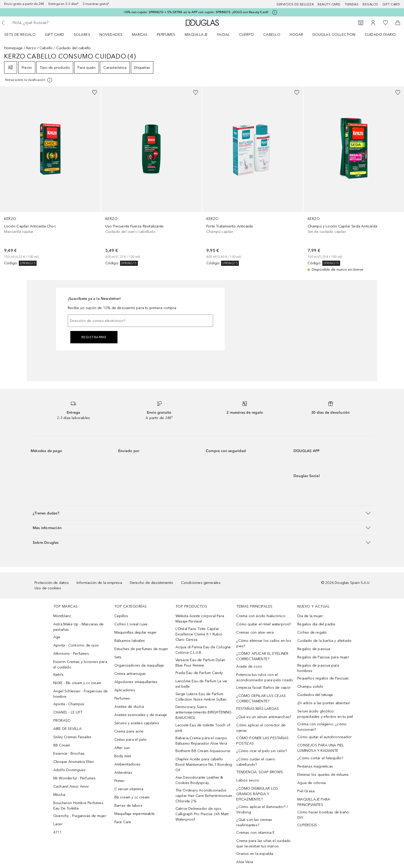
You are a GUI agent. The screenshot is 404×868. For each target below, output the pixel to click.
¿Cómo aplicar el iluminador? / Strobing (262, 810)
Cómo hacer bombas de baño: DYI (323, 815)
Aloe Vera (245, 862)
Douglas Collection (334, 35)
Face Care (123, 822)
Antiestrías (123, 773)
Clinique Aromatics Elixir (74, 762)
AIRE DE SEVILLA (68, 729)
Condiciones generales (201, 583)
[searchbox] (50, 23)
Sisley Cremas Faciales (72, 737)
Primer (120, 781)
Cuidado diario (380, 35)
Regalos (370, 4)
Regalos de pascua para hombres (318, 668)
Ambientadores (128, 764)
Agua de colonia (312, 783)
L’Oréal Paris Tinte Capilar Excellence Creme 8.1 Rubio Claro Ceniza (199, 634)
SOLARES (82, 35)
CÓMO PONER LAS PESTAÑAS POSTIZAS (262, 741)
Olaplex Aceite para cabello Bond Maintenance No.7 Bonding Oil (204, 765)
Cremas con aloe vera (255, 632)
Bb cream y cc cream (132, 797)
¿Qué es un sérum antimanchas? (264, 717)
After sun (122, 748)
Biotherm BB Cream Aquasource (203, 751)
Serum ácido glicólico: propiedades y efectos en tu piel (325, 714)
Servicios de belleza (295, 4)
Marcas (140, 35)
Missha (59, 795)
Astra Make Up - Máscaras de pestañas (78, 627)
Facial (224, 35)
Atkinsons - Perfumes (71, 654)
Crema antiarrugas (130, 674)
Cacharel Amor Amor (71, 786)
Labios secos (247, 780)
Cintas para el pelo (131, 740)
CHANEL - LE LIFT (68, 712)
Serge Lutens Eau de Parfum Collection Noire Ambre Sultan (201, 697)
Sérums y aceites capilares (137, 723)
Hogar (296, 35)
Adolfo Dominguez (69, 770)
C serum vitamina (129, 789)
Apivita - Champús (69, 704)
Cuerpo (247, 35)
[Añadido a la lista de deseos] (95, 92)
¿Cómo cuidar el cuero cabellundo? (256, 762)
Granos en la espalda (255, 854)
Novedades (111, 35)
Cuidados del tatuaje (315, 695)
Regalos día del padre (316, 624)
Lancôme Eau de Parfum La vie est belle (201, 684)
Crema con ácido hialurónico (261, 616)
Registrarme (94, 337)
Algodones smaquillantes (136, 682)
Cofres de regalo (312, 632)
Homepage (14, 48)
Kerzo (31, 48)
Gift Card (55, 35)
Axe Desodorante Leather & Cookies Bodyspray (199, 780)
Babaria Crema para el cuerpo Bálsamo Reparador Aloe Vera (201, 741)
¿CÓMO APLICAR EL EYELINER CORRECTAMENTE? (262, 656)
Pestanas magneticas (315, 766)
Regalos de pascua (314, 649)
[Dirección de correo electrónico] (140, 321)
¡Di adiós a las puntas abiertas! (324, 703)
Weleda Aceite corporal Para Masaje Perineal (200, 619)
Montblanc (62, 616)
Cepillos (121, 616)
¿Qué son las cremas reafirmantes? (254, 822)
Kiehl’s (58, 675)
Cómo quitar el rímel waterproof (263, 624)
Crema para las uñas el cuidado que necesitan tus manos (263, 844)
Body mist (123, 756)
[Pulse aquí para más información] (275, 12)
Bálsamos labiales (130, 641)
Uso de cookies (48, 588)
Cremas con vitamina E (255, 833)
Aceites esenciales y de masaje (141, 715)
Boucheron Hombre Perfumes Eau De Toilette (78, 806)
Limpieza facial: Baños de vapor (263, 688)
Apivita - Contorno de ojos (76, 645)
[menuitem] (23, 35)
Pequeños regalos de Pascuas (323, 678)
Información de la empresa (99, 583)
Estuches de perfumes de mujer (141, 649)
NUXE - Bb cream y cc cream (77, 683)
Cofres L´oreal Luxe (131, 624)
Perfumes (166, 35)
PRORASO (62, 721)
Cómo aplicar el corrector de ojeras (261, 728)
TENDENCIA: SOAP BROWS (260, 772)
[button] (202, 513)
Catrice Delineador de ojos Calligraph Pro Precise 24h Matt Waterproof (202, 814)
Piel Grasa (306, 791)
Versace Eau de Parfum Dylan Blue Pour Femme (200, 663)
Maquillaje (196, 35)
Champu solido (310, 687)
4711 (58, 832)
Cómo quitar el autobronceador (325, 737)
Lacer (58, 824)
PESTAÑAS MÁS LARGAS (258, 709)
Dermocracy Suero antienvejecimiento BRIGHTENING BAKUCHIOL (204, 712)
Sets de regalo (20, 35)
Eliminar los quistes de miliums (323, 775)
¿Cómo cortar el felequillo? (320, 758)
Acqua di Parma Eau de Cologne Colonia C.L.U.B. (203, 650)
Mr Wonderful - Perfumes (75, 778)
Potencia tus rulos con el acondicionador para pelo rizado (265, 677)
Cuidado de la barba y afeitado (324, 641)
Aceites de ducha (129, 707)
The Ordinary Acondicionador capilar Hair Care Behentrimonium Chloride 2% (204, 796)
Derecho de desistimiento (152, 583)
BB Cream (62, 745)
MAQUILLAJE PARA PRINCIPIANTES (314, 802)
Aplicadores (125, 690)
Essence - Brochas (69, 754)
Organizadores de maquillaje (139, 665)
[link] (50, 176)
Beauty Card (329, 4)
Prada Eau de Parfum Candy (199, 673)
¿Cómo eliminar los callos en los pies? (264, 643)
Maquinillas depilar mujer (136, 632)
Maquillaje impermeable (134, 814)
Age (57, 637)
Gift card (391, 4)
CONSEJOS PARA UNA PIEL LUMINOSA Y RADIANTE (321, 748)
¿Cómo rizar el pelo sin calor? (262, 751)
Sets (118, 657)
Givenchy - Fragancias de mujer (80, 816)
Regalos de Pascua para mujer (323, 657)
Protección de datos (52, 583)
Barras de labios (128, 806)
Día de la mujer (310, 616)
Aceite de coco (249, 666)
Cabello (272, 35)
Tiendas (352, 4)
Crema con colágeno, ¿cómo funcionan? (322, 727)
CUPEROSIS (307, 825)
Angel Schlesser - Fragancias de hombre (81, 694)
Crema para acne (129, 731)
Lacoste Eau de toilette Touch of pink (203, 728)
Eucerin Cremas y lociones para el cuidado (80, 665)
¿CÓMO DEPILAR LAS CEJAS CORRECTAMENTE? (261, 699)
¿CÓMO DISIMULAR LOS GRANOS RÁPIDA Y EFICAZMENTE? (257, 794)
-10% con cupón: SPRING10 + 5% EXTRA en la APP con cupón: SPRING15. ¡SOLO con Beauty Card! (196, 12)
